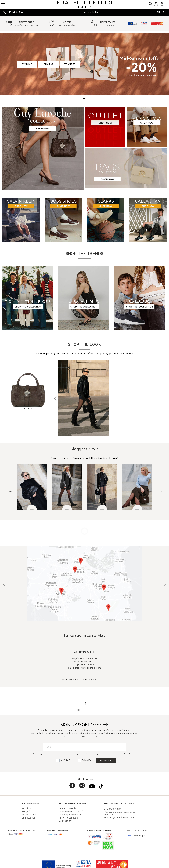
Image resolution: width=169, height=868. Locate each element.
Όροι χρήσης (66, 821)
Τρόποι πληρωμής (68, 818)
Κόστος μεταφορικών (70, 815)
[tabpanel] (84, 64)
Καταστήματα (29, 815)
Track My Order (90, 12)
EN (164, 12)
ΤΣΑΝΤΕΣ (70, 64)
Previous (56, 398)
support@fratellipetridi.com (119, 818)
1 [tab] (84, 99)
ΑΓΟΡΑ (28, 409)
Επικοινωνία (28, 818)
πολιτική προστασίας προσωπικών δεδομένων (100, 754)
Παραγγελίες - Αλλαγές (71, 812)
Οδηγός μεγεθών (68, 808)
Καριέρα (26, 808)
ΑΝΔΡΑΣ (49, 64)
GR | (160, 12)
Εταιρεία (26, 812)
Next (112, 398)
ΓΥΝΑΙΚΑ (27, 64)
